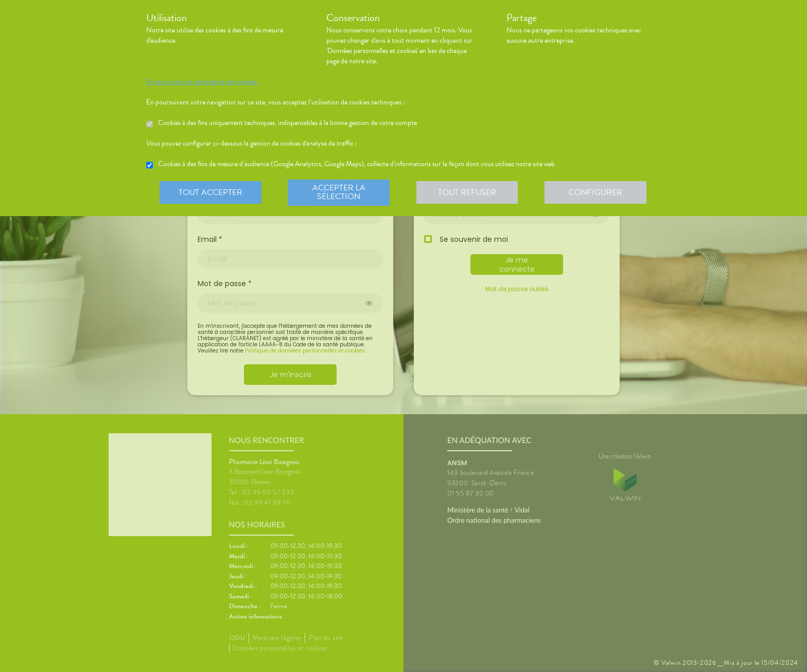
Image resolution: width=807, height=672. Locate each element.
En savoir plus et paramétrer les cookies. (202, 82)
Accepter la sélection (339, 192)
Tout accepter (210, 192)
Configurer (597, 192)
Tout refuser (468, 192)
